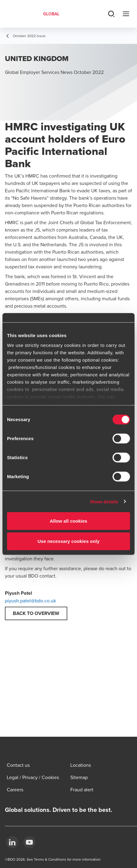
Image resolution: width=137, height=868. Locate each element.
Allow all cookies (69, 521)
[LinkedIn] (12, 842)
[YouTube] (29, 842)
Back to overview (36, 613)
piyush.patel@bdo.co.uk (30, 601)
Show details (104, 501)
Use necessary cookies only (69, 541)
